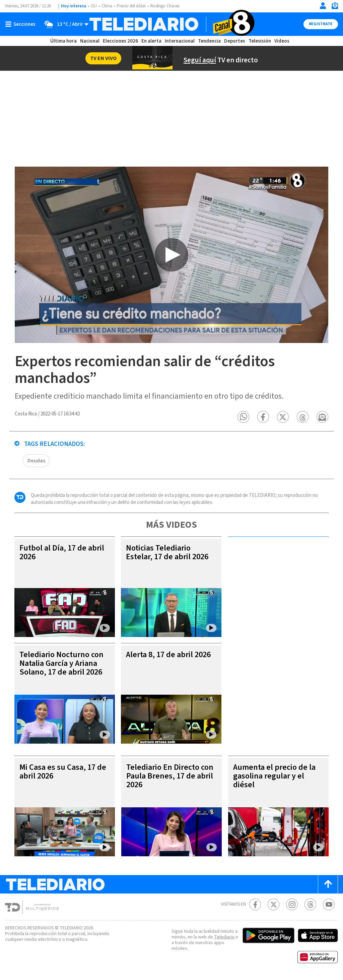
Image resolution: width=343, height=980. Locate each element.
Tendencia (209, 41)
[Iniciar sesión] (323, 6)
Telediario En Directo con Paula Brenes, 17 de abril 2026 (170, 777)
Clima (107, 6)
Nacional (90, 41)
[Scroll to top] (328, 885)
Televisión (260, 41)
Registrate (321, 24)
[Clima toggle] (64, 24)
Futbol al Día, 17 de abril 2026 (62, 553)
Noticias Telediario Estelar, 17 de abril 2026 (167, 553)
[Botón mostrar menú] (22, 24)
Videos (282, 41)
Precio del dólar (131, 6)
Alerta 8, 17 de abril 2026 (168, 655)
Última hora (63, 41)
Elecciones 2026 (120, 41)
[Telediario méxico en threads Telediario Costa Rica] (310, 905)
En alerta (151, 41)
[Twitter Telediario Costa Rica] (273, 905)
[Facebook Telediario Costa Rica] (255, 905)
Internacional (180, 41)
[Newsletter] (335, 7)
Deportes (235, 41)
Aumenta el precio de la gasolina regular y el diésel (274, 777)
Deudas (36, 461)
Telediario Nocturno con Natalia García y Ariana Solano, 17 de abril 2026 (61, 664)
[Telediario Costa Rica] (171, 24)
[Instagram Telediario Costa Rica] (292, 905)
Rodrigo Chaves (165, 6)
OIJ (94, 6)
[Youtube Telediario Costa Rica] (329, 905)
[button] (244, 418)
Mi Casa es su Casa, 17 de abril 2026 (63, 772)
